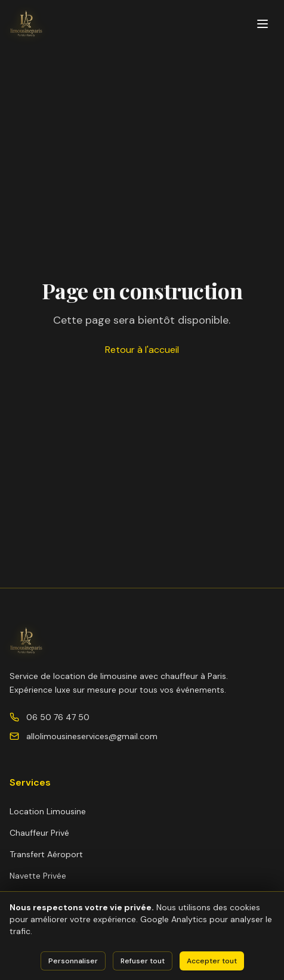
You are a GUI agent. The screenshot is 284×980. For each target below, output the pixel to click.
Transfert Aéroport (46, 854)
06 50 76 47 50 (58, 717)
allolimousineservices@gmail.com (92, 736)
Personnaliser (73, 961)
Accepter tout (212, 961)
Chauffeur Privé (39, 833)
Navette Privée (38, 876)
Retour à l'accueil (142, 350)
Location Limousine (48, 811)
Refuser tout (143, 961)
